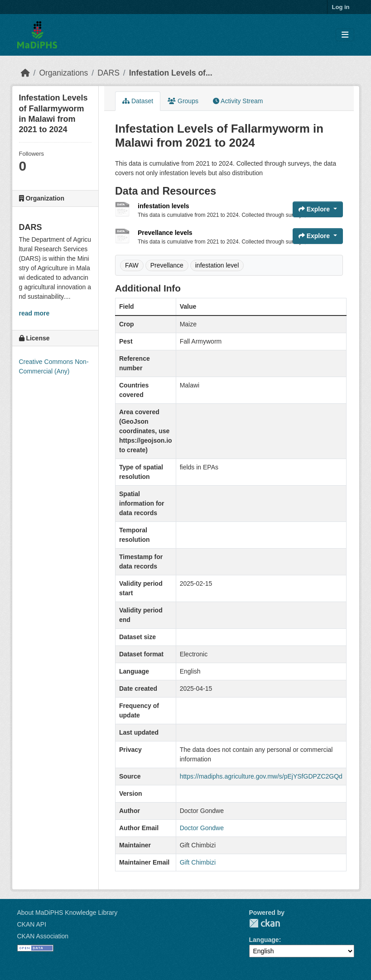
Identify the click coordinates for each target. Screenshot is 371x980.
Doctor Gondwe (202, 828)
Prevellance (167, 265)
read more (34, 313)
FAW (132, 265)
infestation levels (164, 206)
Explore (315, 209)
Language (264, 940)
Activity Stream (238, 101)
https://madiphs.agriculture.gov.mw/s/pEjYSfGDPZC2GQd (261, 776)
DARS (108, 73)
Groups (183, 101)
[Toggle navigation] (345, 35)
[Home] (25, 73)
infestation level (217, 265)
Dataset (138, 101)
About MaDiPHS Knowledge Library (67, 913)
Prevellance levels (165, 233)
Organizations (63, 73)
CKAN (265, 923)
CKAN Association (43, 936)
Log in (341, 7)
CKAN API (32, 924)
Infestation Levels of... (171, 73)
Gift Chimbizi (198, 862)
